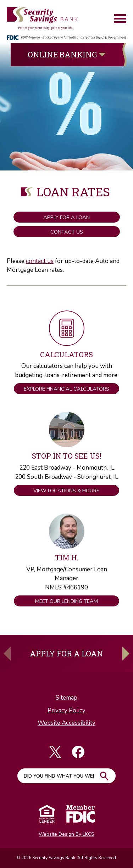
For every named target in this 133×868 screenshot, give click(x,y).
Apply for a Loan (66, 217)
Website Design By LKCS (66, 834)
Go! (104, 776)
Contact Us (67, 232)
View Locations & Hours (66, 491)
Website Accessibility (66, 723)
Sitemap (66, 698)
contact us (40, 261)
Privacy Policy (66, 710)
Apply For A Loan (66, 653)
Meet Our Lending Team (66, 601)
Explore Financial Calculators (66, 389)
